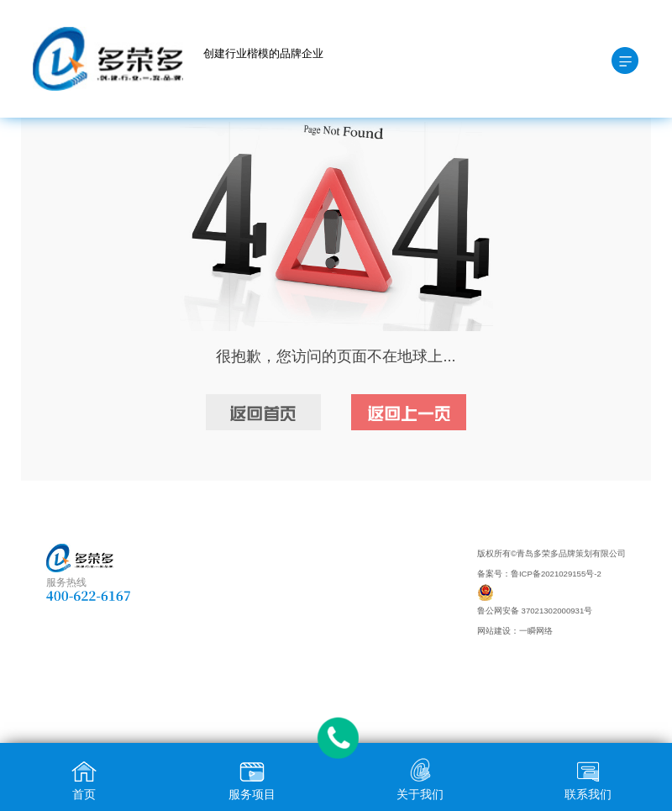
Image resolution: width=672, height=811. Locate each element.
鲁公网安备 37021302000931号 (535, 611)
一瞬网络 (536, 631)
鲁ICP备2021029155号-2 (556, 574)
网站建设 (494, 631)
